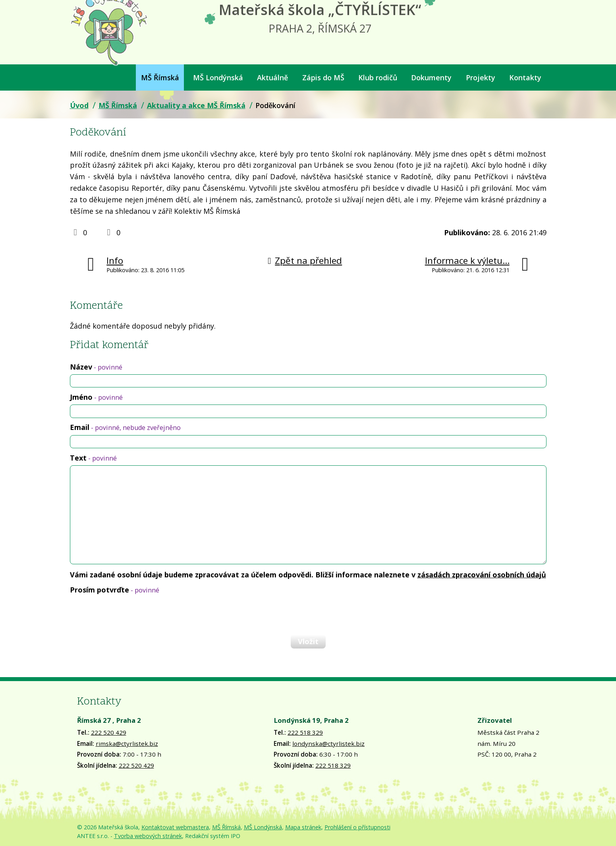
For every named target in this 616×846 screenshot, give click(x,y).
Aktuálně (272, 77)
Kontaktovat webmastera (175, 827)
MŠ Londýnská (218, 77)
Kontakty (525, 77)
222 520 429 (109, 732)
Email (125, 427)
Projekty (481, 77)
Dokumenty (431, 77)
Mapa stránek (303, 827)
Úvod (75, 77)
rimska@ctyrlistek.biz (127, 743)
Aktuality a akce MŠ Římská (196, 105)
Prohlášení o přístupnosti (357, 827)
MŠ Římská (160, 77)
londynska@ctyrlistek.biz (328, 743)
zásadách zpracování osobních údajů (482, 575)
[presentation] (130, 614)
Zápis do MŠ (323, 77)
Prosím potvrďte (115, 590)
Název (96, 367)
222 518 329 (305, 732)
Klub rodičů (378, 77)
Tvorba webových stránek (148, 836)
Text (93, 458)
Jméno (96, 397)
